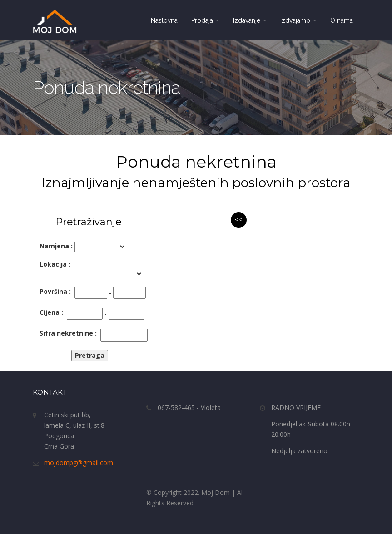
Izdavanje (250, 20)
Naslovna (164, 20)
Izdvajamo (298, 20)
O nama (342, 20)
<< (238, 220)
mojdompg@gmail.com (79, 462)
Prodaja (205, 20)
